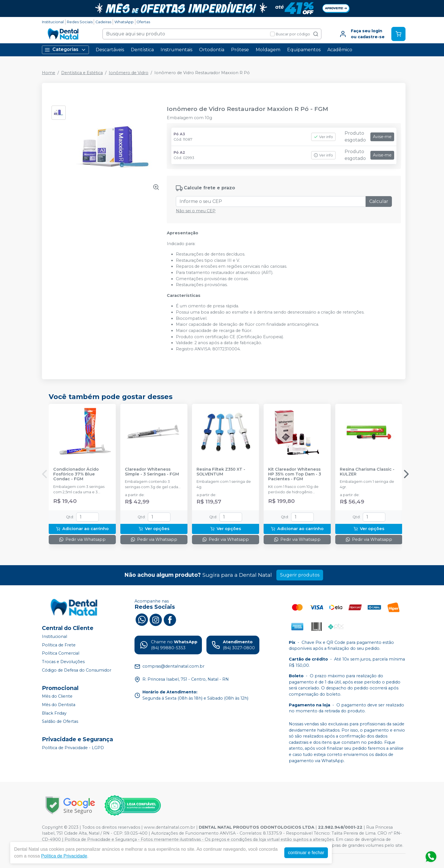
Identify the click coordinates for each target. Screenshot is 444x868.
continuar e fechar (306, 853)
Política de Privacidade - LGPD (73, 748)
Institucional (53, 22)
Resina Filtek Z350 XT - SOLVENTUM (221, 472)
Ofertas (143, 22)
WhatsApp (124, 22)
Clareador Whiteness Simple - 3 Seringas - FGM (152, 472)
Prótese (240, 50)
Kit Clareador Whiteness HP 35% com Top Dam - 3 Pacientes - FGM (295, 474)
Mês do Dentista (59, 705)
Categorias (65, 50)
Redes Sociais (80, 22)
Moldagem (268, 50)
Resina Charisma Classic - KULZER (367, 472)
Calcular (379, 201)
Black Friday (54, 713)
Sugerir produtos (300, 575)
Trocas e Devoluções (63, 662)
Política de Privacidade (64, 856)
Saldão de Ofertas (60, 721)
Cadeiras (103, 22)
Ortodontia (212, 50)
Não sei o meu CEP (196, 211)
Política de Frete (59, 645)
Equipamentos (304, 50)
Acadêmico (340, 50)
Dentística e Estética (82, 73)
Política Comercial (61, 653)
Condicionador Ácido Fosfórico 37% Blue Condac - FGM (76, 474)
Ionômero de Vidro (129, 73)
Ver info (323, 137)
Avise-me (382, 137)
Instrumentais (176, 50)
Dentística (142, 50)
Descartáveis (110, 50)
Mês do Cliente (57, 696)
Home (49, 73)
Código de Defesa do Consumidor (77, 670)
